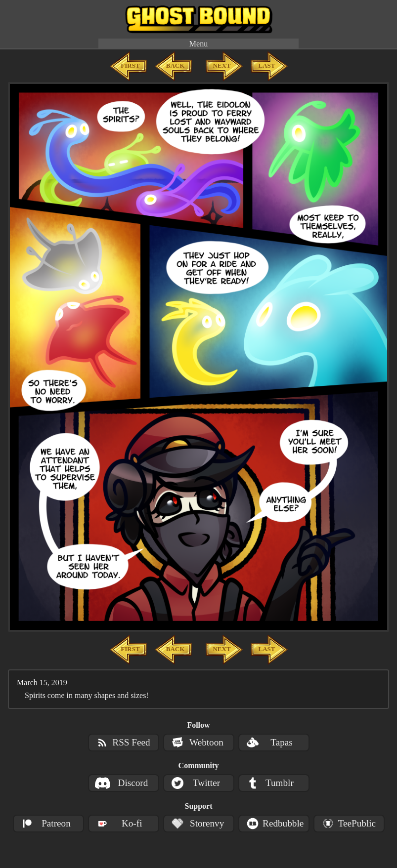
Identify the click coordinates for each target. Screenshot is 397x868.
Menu (198, 44)
